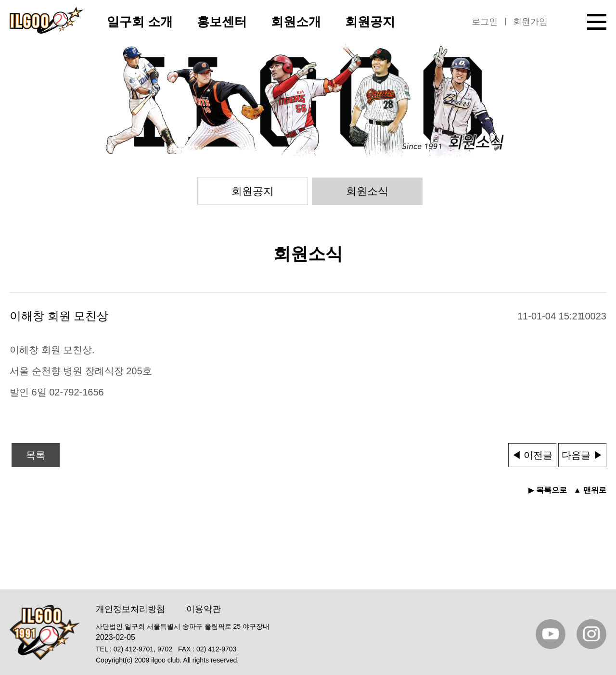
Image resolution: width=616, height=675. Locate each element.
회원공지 (253, 191)
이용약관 (204, 609)
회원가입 (530, 22)
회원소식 (367, 191)
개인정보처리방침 (130, 609)
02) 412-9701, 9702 (143, 649)
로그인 (485, 22)
